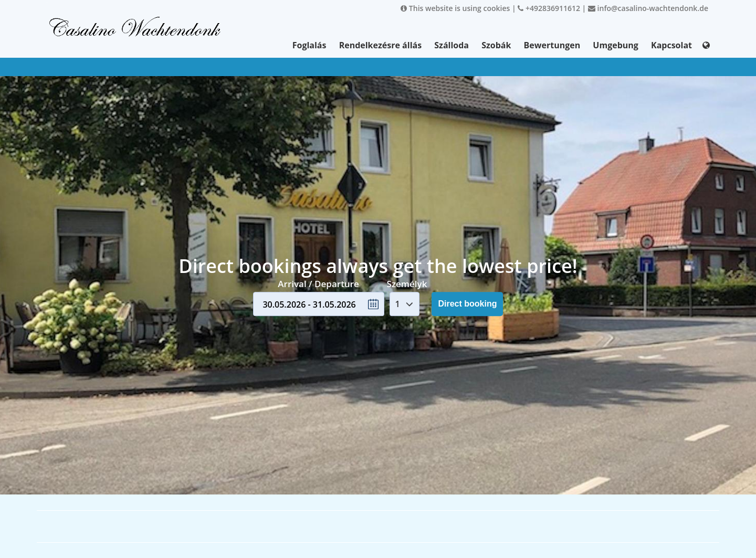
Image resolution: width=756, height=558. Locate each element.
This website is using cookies (455, 8)
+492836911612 (549, 8)
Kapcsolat (671, 45)
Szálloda (451, 45)
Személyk (407, 284)
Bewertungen (552, 45)
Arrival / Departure (318, 284)
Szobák (496, 45)
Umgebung (616, 45)
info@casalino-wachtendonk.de (648, 8)
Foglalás (309, 45)
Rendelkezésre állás (381, 45)
